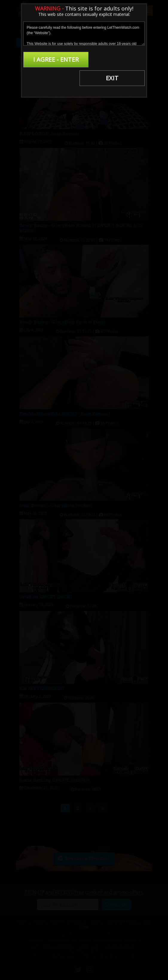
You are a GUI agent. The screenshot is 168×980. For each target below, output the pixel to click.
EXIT (115, 59)
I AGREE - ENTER (53, 59)
